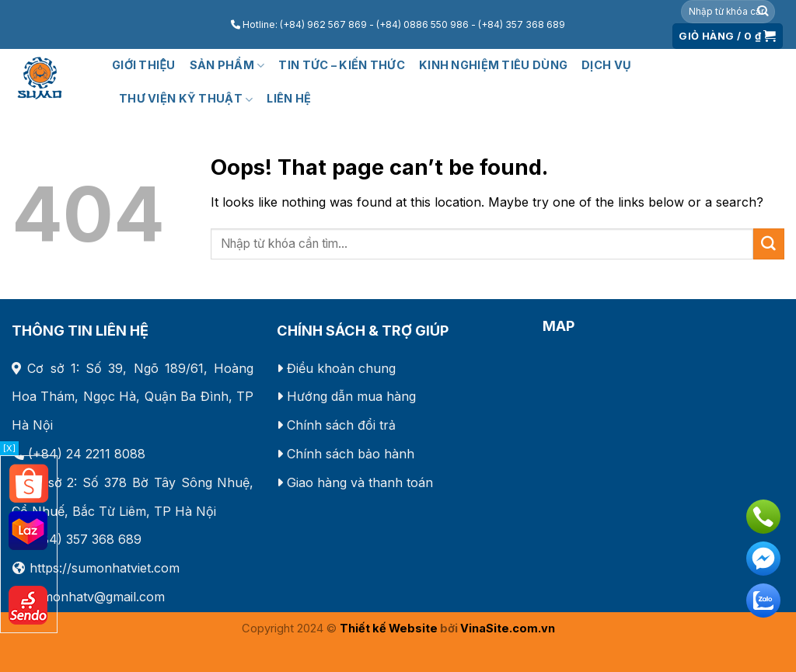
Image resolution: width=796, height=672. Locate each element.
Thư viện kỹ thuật (186, 99)
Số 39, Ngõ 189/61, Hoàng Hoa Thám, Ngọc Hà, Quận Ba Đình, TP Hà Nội (133, 397)
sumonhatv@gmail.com (96, 597)
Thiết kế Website (389, 628)
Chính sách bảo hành (351, 454)
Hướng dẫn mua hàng (351, 396)
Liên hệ (289, 99)
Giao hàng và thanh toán (360, 482)
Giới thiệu (144, 65)
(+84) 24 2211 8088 (87, 454)
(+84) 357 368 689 (85, 539)
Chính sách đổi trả (341, 425)
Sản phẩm (227, 66)
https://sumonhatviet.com (105, 568)
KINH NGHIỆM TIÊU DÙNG (493, 65)
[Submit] (763, 12)
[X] (9, 448)
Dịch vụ (606, 65)
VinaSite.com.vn (508, 628)
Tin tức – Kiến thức (342, 65)
